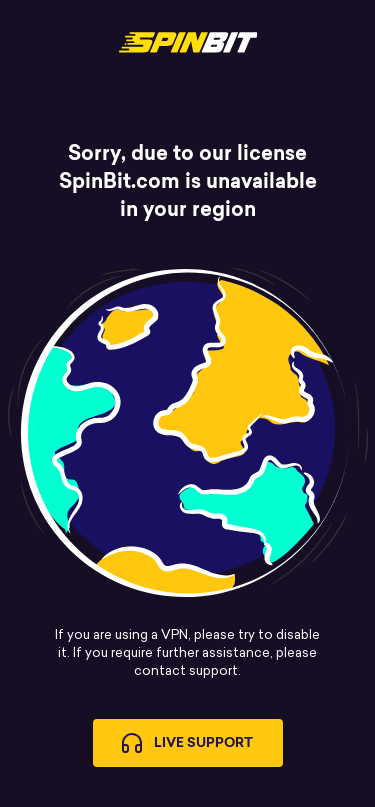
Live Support (187, 743)
